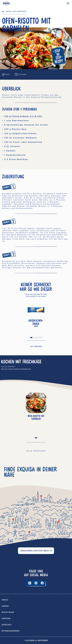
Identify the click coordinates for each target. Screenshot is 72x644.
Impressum (6, 619)
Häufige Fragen (8, 612)
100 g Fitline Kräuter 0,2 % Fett (23, 116)
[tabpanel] (36, 317)
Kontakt (5, 600)
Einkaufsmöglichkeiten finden (34, 551)
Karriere (5, 606)
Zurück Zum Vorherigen (16, 11)
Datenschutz (7, 625)
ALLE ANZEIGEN (36, 346)
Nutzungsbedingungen (11, 631)
